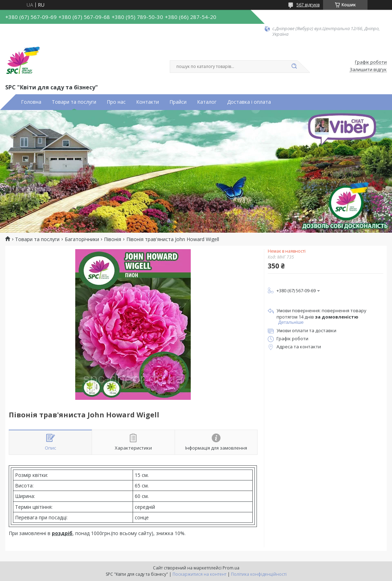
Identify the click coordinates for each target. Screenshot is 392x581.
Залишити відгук (368, 70)
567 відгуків (308, 5)
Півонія (113, 239)
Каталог (207, 102)
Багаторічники (82, 239)
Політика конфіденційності (259, 574)
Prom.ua (231, 568)
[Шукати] (294, 67)
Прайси (178, 102)
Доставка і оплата (249, 102)
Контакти (148, 102)
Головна (31, 102)
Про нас (116, 102)
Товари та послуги (74, 102)
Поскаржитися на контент (199, 574)
